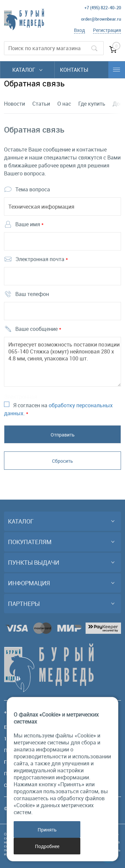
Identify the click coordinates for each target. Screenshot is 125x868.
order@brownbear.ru (101, 19)
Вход (79, 30)
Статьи (41, 104)
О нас (64, 104)
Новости (14, 104)
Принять (47, 830)
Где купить (92, 104)
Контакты (74, 70)
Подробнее (47, 846)
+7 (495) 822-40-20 (103, 8)
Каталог (27, 70)
